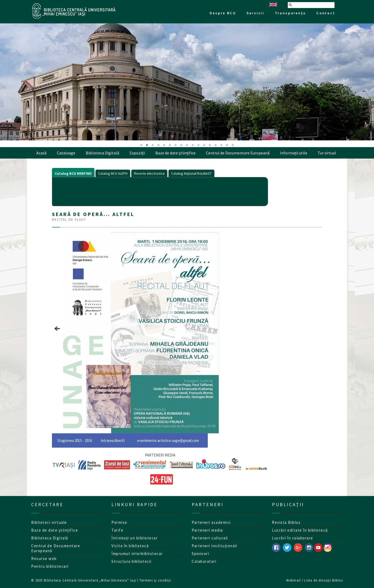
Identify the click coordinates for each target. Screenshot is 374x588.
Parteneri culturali (210, 538)
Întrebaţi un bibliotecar (135, 538)
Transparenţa (290, 13)
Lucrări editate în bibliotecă (300, 530)
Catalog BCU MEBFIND (73, 173)
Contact (326, 13)
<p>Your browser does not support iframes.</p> (160, 191)
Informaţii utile (294, 153)
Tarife (117, 530)
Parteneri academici (211, 522)
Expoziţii (137, 153)
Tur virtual (327, 153)
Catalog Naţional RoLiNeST (191, 173)
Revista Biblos (286, 522)
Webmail (293, 580)
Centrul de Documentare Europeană (238, 153)
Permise (119, 522)
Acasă (41, 153)
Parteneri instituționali (214, 546)
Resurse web (44, 558)
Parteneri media (207, 530)
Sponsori (200, 554)
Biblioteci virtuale (49, 522)
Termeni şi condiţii (155, 580)
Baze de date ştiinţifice (175, 153)
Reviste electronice (149, 173)
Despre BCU (223, 13)
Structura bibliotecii (132, 561)
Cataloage (66, 153)
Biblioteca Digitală (102, 153)
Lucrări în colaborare (293, 538)
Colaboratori (204, 561)
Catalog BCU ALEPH (113, 173)
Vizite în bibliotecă (130, 546)
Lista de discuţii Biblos (323, 580)
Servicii (255, 13)
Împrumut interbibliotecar (137, 554)
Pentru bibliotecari (50, 566)
